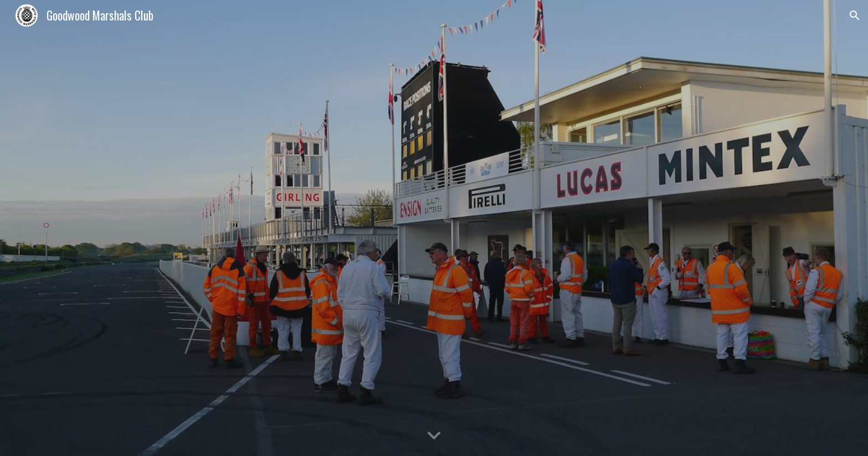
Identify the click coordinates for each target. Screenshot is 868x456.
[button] (855, 15)
